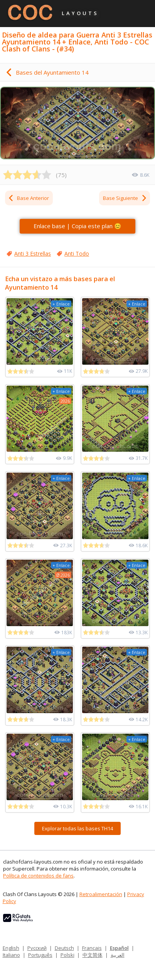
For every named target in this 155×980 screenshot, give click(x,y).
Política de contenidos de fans (38, 876)
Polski (67, 955)
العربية (118, 955)
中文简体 (93, 955)
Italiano (11, 955)
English (11, 948)
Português (40, 955)
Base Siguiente (125, 198)
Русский (37, 948)
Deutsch (64, 948)
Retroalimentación (101, 894)
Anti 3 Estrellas (33, 254)
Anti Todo (77, 254)
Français (92, 948)
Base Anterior (28, 198)
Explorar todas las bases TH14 (77, 828)
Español (119, 948)
